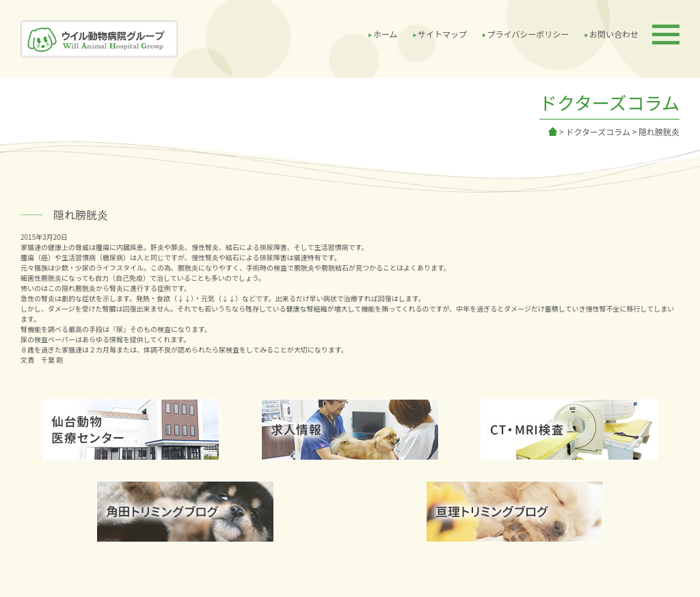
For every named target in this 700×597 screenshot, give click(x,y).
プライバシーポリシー (528, 34)
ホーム (386, 34)
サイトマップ (442, 34)
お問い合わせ (614, 34)
